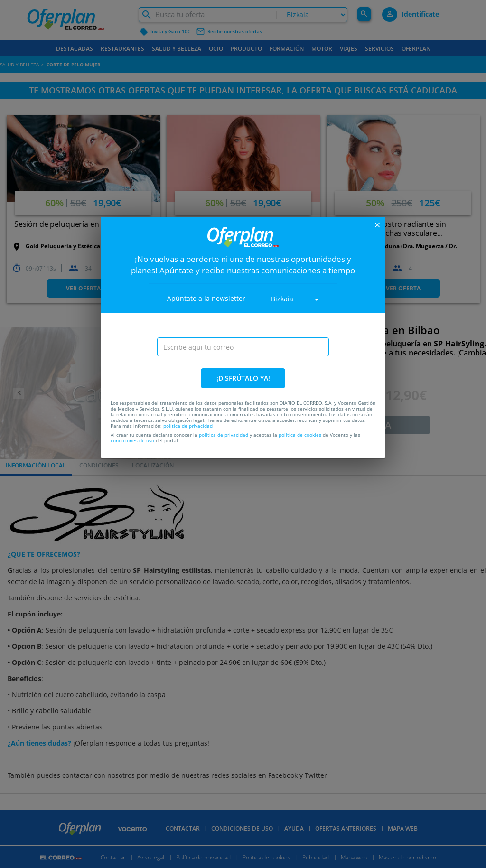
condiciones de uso (132, 440)
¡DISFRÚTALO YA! (243, 378)
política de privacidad (188, 426)
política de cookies (300, 435)
